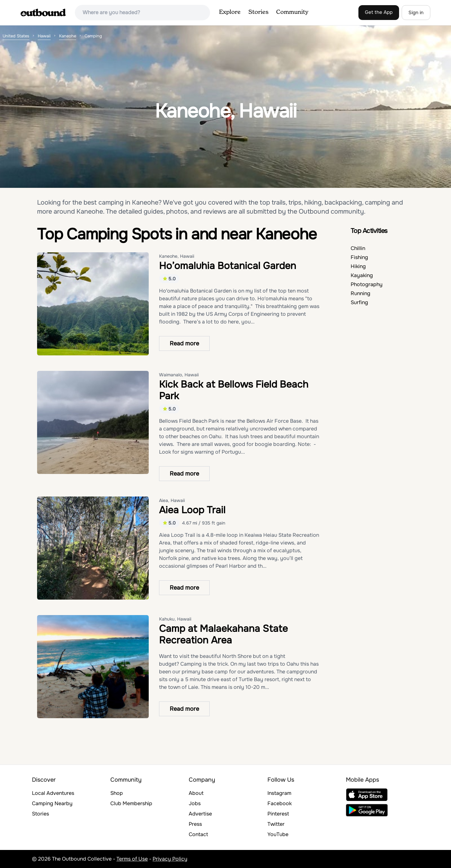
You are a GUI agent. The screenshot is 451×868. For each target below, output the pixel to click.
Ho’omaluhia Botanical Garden (228, 266)
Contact (198, 834)
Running (361, 293)
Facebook (280, 803)
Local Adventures (53, 793)
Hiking (358, 266)
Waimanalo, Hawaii (179, 375)
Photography (367, 284)
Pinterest (278, 814)
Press (195, 824)
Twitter (276, 824)
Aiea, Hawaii (172, 500)
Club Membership (131, 803)
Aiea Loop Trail (192, 510)
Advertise (200, 814)
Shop (117, 793)
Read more (184, 343)
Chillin (358, 248)
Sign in (416, 13)
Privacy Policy (170, 859)
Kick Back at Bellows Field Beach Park (234, 390)
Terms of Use (132, 859)
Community (292, 12)
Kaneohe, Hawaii (177, 256)
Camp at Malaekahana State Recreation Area (223, 634)
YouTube (278, 834)
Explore (230, 12)
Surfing (359, 302)
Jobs (195, 803)
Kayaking (362, 275)
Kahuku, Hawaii (175, 619)
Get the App (379, 12)
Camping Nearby (52, 803)
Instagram (279, 793)
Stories (258, 12)
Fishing (359, 257)
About (196, 793)
